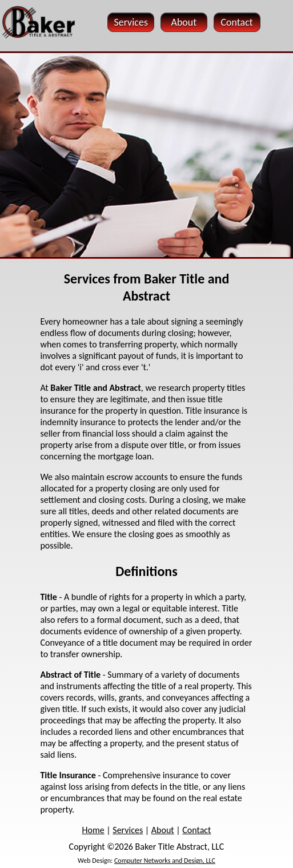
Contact (196, 830)
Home (93, 830)
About (163, 830)
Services (128, 830)
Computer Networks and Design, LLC (165, 861)
